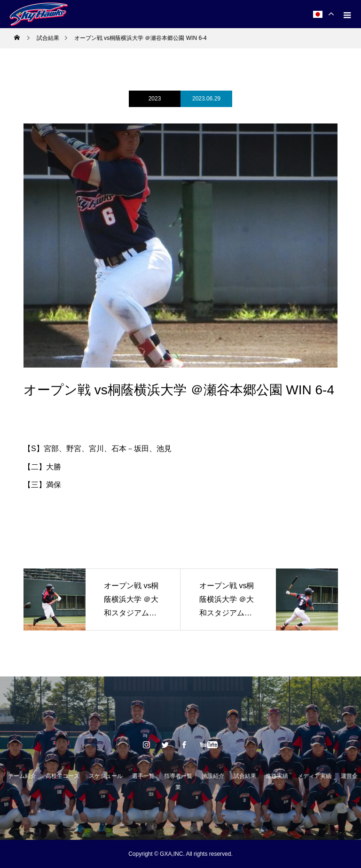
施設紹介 (213, 776)
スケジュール (106, 776)
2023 (155, 99)
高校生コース (63, 776)
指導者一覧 (178, 776)
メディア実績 (314, 776)
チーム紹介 (22, 776)
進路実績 (277, 776)
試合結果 (245, 776)
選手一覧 (143, 776)
